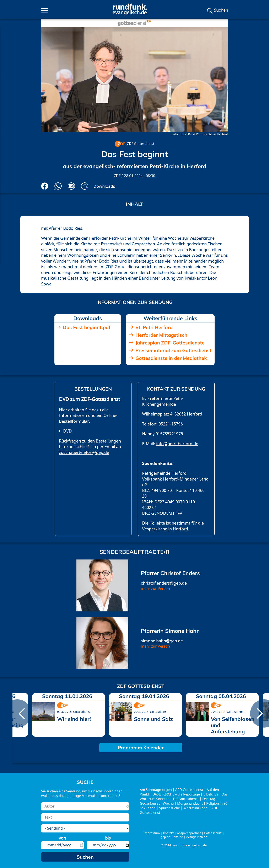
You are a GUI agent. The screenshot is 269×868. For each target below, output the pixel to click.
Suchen (221, 10)
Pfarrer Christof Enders (170, 573)
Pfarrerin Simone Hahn (170, 631)
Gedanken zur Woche (157, 804)
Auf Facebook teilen (45, 186)
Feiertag (209, 799)
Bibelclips (211, 794)
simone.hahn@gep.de (162, 641)
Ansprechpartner (189, 833)
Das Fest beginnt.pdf (87, 327)
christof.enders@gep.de (164, 583)
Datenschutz (213, 833)
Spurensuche (170, 808)
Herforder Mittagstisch (161, 335)
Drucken (85, 186)
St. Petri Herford (154, 327)
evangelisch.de (197, 837)
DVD (68, 431)
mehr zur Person (155, 589)
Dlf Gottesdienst (186, 799)
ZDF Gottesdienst (141, 144)
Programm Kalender (141, 748)
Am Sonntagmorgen (156, 790)
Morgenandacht (190, 804)
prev (17, 713)
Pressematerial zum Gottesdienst (173, 350)
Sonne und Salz (153, 719)
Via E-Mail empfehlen (71, 186)
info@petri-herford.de (177, 444)
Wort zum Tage (196, 808)
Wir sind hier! (74, 719)
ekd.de (178, 837)
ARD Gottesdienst (189, 790)
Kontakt (168, 833)
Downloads (104, 186)
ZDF (117, 176)
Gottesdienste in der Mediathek (171, 358)
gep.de (165, 837)
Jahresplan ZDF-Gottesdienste (170, 343)
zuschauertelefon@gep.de (84, 453)
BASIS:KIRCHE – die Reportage (176, 794)
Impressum (152, 833)
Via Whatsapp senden (58, 186)
